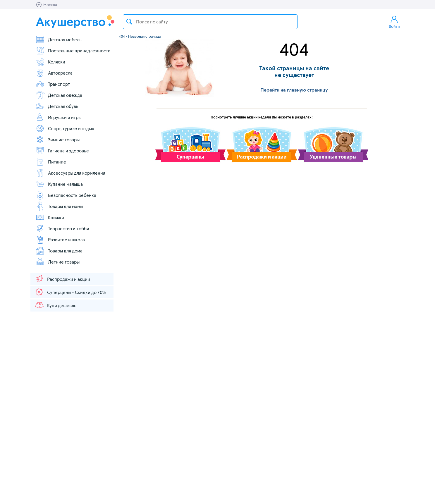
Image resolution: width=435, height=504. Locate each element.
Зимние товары (57, 140)
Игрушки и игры (58, 117)
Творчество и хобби (62, 228)
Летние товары (57, 262)
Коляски (50, 62)
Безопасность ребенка (66, 195)
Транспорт (53, 84)
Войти (394, 22)
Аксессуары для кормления (70, 173)
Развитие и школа (60, 240)
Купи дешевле (56, 305)
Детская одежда (59, 95)
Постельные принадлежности (73, 51)
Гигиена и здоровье (62, 151)
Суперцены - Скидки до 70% (70, 292)
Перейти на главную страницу (294, 90)
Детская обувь (57, 106)
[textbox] (210, 22)
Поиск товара (129, 22)
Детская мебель (59, 39)
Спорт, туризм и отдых (65, 128)
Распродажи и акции (62, 279)
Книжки (50, 217)
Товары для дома (59, 251)
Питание (51, 162)
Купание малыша (59, 184)
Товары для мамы (59, 206)
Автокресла (54, 73)
